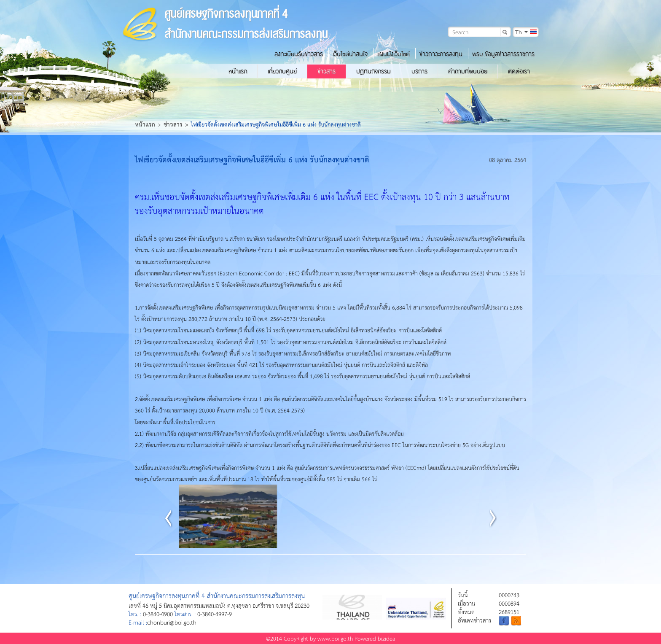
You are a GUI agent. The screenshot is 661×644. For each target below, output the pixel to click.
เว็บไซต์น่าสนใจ (350, 54)
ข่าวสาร (326, 71)
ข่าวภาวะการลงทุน (441, 54)
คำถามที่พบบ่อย (468, 71)
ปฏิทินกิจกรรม (373, 71)
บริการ (419, 71)
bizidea (387, 638)
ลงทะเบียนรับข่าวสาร (299, 54)
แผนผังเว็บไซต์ (394, 54)
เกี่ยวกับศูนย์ (282, 71)
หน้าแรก (238, 71)
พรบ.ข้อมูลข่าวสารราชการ (503, 54)
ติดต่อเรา (519, 71)
